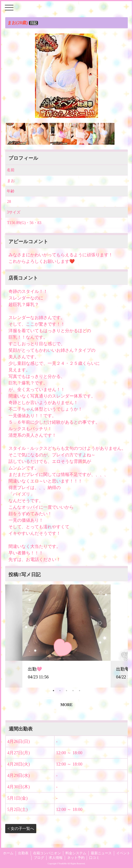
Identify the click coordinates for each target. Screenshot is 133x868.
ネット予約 (76, 858)
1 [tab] (53, 691)
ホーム (8, 853)
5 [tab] (80, 691)
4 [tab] (73, 691)
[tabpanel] (66, 636)
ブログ (39, 858)
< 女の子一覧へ (21, 829)
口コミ (94, 858)
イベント (123, 853)
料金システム (76, 853)
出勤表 (23, 853)
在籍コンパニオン (47, 853)
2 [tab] (60, 691)
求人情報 (56, 858)
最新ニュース (101, 853)
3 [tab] (66, 691)
